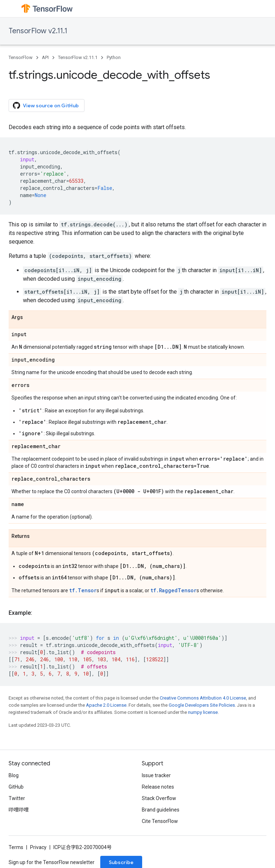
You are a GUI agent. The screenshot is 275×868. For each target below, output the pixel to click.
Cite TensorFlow (160, 821)
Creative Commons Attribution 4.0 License (203, 698)
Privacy (38, 847)
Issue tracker (156, 775)
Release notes (158, 787)
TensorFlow (21, 57)
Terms (16, 847)
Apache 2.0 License (106, 705)
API (45, 57)
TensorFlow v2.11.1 (38, 31)
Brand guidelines (161, 810)
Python (114, 57)
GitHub (16, 787)
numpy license (203, 712)
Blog (14, 775)
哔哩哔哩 (19, 810)
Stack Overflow (159, 798)
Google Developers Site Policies (202, 705)
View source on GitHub (46, 106)
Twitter (17, 798)
